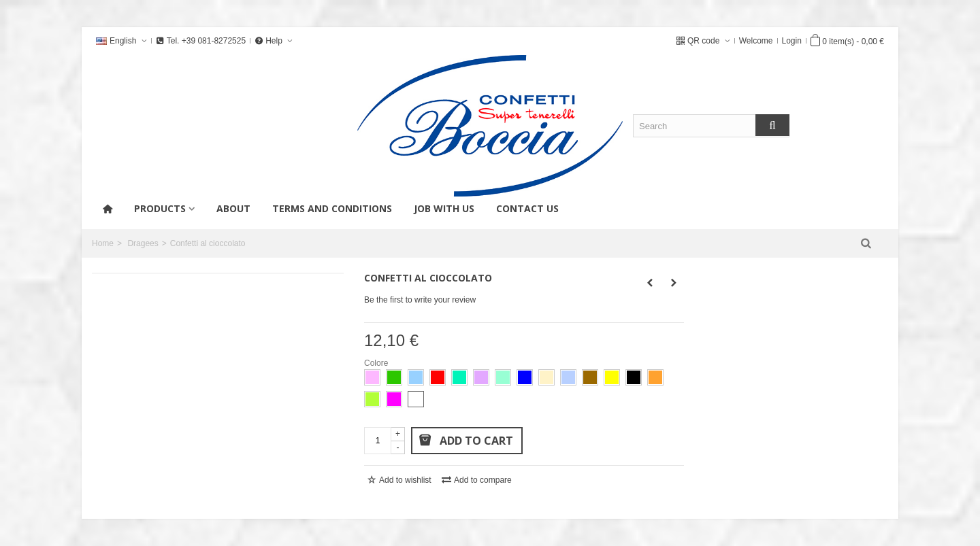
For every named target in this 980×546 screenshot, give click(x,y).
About (233, 208)
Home (103, 243)
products (160, 208)
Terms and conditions (332, 208)
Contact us (527, 208)
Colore (377, 363)
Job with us (444, 208)
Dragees (143, 243)
